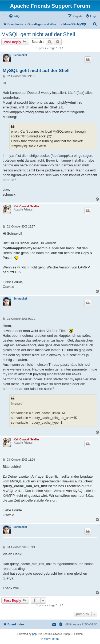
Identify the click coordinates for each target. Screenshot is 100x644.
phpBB (36, 634)
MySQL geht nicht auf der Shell (38, 34)
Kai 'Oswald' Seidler (27, 206)
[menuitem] (14, 16)
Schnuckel (20, 55)
